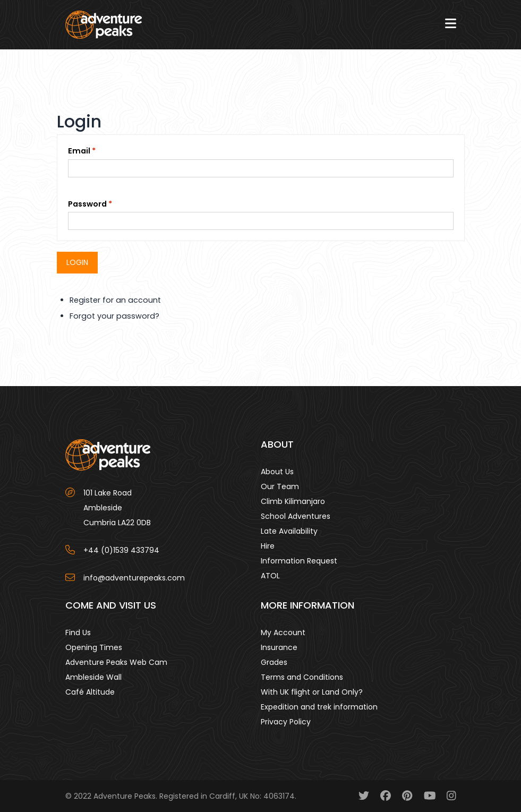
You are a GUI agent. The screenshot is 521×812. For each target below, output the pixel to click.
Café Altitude (90, 692)
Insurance (279, 647)
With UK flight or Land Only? (312, 692)
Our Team (280, 486)
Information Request (299, 561)
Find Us (78, 632)
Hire (268, 546)
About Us (277, 472)
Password (87, 204)
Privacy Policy (286, 722)
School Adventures (296, 516)
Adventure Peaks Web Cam (116, 662)
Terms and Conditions (302, 677)
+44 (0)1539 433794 (121, 550)
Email (79, 151)
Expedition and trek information (319, 707)
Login (77, 262)
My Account (283, 632)
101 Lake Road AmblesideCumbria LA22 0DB (117, 508)
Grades (274, 662)
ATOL (270, 576)
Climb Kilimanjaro (293, 501)
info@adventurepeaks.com (134, 578)
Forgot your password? (114, 316)
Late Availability (289, 531)
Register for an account (115, 300)
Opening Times (94, 647)
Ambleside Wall (93, 677)
